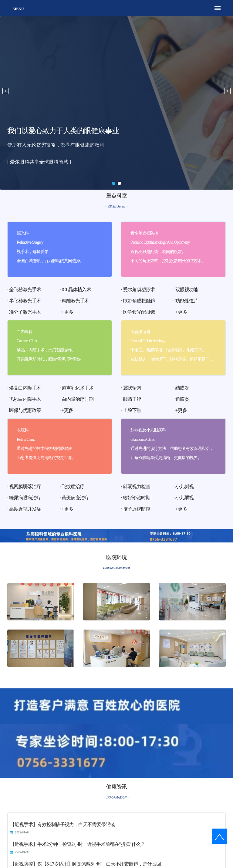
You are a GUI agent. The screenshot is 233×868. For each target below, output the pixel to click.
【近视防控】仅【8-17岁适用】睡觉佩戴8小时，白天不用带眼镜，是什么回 (85, 864)
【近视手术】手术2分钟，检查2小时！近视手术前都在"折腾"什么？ (78, 844)
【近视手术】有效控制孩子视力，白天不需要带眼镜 (62, 824)
